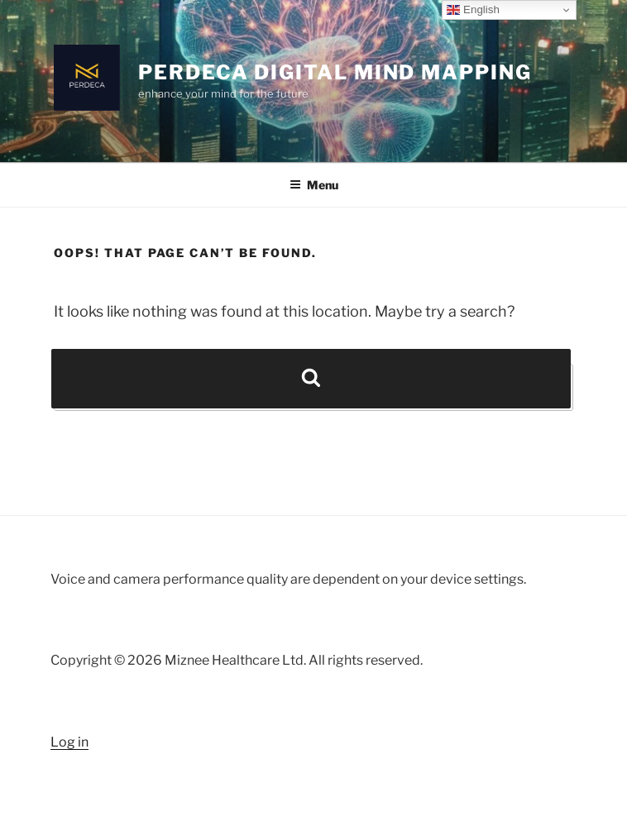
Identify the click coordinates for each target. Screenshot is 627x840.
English (473, 10)
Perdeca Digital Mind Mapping (335, 72)
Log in (69, 742)
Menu (314, 185)
